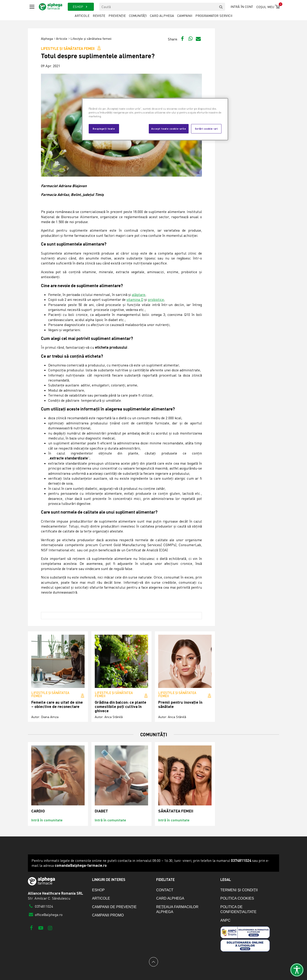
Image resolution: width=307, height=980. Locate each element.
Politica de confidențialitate (238, 909)
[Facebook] (31, 928)
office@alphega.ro (45, 915)
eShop (98, 890)
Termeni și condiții (239, 890)
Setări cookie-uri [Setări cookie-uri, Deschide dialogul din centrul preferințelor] (206, 129)
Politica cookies (237, 898)
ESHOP (81, 7)
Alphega (47, 39)
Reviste (99, 16)
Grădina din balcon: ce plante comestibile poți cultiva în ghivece (121, 707)
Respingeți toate (104, 129)
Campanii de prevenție (114, 907)
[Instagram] (50, 928)
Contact (165, 890)
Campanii (185, 16)
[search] (221, 7)
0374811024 (40, 906)
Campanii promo (108, 915)
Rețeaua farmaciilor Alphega (177, 909)
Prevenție (117, 16)
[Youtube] (41, 928)
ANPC (225, 920)
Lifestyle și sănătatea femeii (91, 39)
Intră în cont (242, 7)
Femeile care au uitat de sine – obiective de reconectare (57, 704)
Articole (82, 16)
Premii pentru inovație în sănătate (180, 704)
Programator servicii (214, 16)
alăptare (139, 295)
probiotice (156, 299)
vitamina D (135, 299)
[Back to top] (153, 962)
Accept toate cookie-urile (169, 129)
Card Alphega (162, 16)
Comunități (138, 16)
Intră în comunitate (47, 820)
